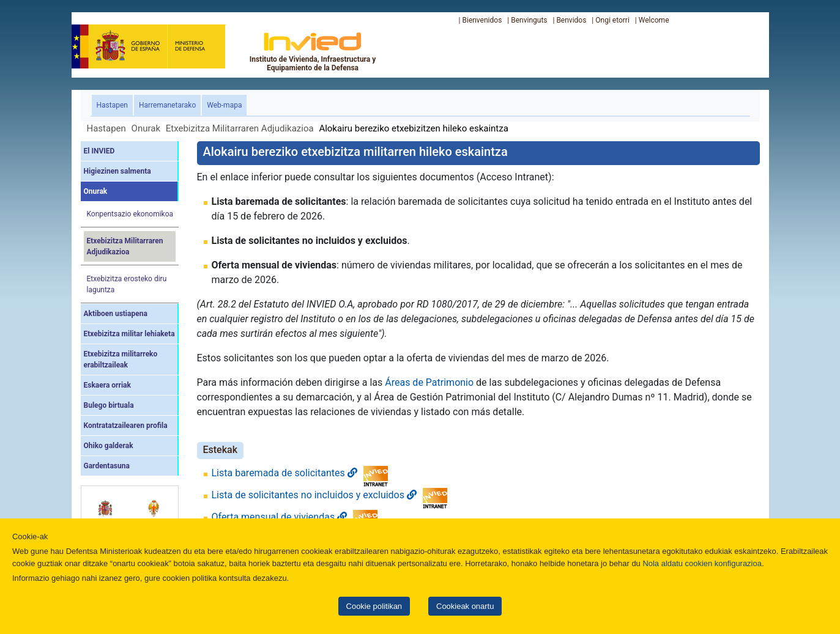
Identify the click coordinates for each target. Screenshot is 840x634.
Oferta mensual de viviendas (280, 517)
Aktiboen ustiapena (116, 314)
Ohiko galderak (109, 446)
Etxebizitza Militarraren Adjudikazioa (240, 128)
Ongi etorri (612, 20)
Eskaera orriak (107, 385)
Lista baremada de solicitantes (284, 473)
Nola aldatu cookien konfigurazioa (702, 563)
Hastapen (115, 104)
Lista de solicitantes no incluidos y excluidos (314, 495)
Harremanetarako (167, 105)
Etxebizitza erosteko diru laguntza (127, 284)
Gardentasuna (107, 466)
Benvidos (571, 20)
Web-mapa (224, 105)
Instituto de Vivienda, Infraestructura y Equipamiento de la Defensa (313, 51)
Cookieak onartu (465, 606)
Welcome (654, 20)
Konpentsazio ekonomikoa (130, 214)
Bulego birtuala (109, 405)
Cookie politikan (374, 606)
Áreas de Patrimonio (429, 382)
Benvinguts (529, 20)
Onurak (146, 128)
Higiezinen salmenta (117, 171)
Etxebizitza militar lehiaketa (129, 334)
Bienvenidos (482, 20)
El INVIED (99, 151)
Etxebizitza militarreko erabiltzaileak (121, 359)
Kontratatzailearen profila (126, 426)
